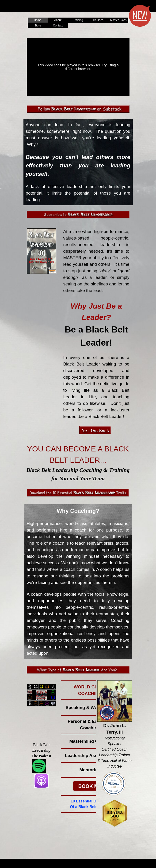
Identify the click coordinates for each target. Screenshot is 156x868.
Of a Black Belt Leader (90, 807)
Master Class (118, 20)
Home (38, 20)
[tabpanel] (78, 162)
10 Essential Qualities (90, 801)
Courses (98, 20)
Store (38, 26)
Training (78, 20)
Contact (58, 26)
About (58, 20)
